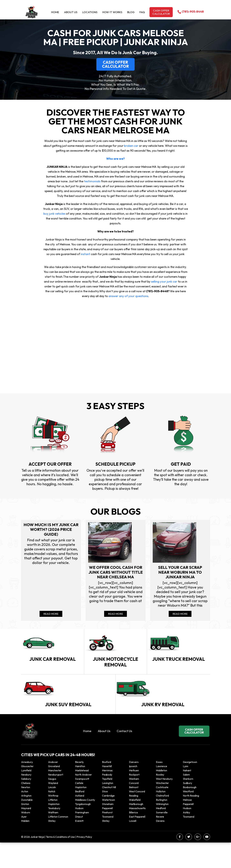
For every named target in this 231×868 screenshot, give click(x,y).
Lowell (133, 846)
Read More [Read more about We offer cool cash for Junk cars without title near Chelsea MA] (116, 617)
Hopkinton (81, 813)
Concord (134, 809)
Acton (25, 817)
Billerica (133, 838)
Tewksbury (54, 834)
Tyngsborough (83, 830)
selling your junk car (164, 281)
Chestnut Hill (109, 813)
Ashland (80, 821)
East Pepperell (137, 842)
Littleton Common (58, 842)
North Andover (83, 800)
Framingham (82, 838)
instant (85, 254)
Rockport (134, 800)
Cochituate (162, 813)
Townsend (108, 842)
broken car (131, 146)
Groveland (54, 792)
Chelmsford (162, 821)
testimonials (87, 181)
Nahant (187, 796)
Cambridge (108, 821)
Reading (134, 821)
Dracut (79, 842)
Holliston (161, 817)
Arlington (26, 821)
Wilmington (162, 830)
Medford (161, 834)
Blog (131, 12)
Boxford (107, 788)
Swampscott (82, 804)
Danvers (134, 788)
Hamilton (80, 792)
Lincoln (52, 813)
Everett (79, 846)
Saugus (52, 804)
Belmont (134, 813)
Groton (25, 830)
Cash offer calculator (161, 12)
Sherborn (188, 804)
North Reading (191, 821)
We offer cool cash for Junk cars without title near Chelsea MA (116, 576)
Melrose (187, 825)
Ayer (24, 842)
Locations (90, 12)
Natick (52, 817)
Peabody (107, 800)
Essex (159, 788)
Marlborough (136, 830)
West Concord (137, 817)
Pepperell (188, 830)
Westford (188, 817)
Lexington (108, 809)
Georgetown (190, 788)
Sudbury (187, 809)
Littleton (53, 825)
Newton (26, 813)
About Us (71, 12)
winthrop (54, 821)
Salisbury (26, 804)
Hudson (79, 834)
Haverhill (107, 792)
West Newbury (164, 804)
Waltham (53, 838)
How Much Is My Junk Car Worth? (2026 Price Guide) (51, 530)
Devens (160, 846)
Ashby (186, 838)
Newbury (26, 800)
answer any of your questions (128, 296)
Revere (160, 842)
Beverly (79, 788)
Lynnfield (26, 796)
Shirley (52, 846)
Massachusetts (137, 834)
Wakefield (135, 825)
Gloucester (27, 792)
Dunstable (27, 825)
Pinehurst (107, 838)
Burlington (162, 825)
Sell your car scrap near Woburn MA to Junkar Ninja (180, 574)
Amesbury (27, 788)
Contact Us (124, 756)
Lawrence (162, 792)
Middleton (162, 796)
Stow (105, 817)
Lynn (186, 792)
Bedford (80, 817)
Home (55, 12)
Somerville (162, 838)
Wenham (134, 804)
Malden (25, 846)
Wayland (53, 809)
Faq (142, 12)
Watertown (108, 825)
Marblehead (82, 796)
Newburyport (56, 800)
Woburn (26, 838)
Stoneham (108, 830)
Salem (186, 800)
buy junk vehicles (54, 214)
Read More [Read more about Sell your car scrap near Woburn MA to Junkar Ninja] (180, 617)
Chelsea (26, 809)
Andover (53, 788)
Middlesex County (85, 825)
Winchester (162, 809)
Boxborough (190, 813)
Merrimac (107, 796)
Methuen (134, 796)
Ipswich (133, 792)
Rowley (160, 800)
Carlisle (79, 809)
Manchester (55, 796)
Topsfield (107, 804)
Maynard (26, 834)
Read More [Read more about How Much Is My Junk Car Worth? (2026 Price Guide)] (51, 617)
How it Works (112, 12)
